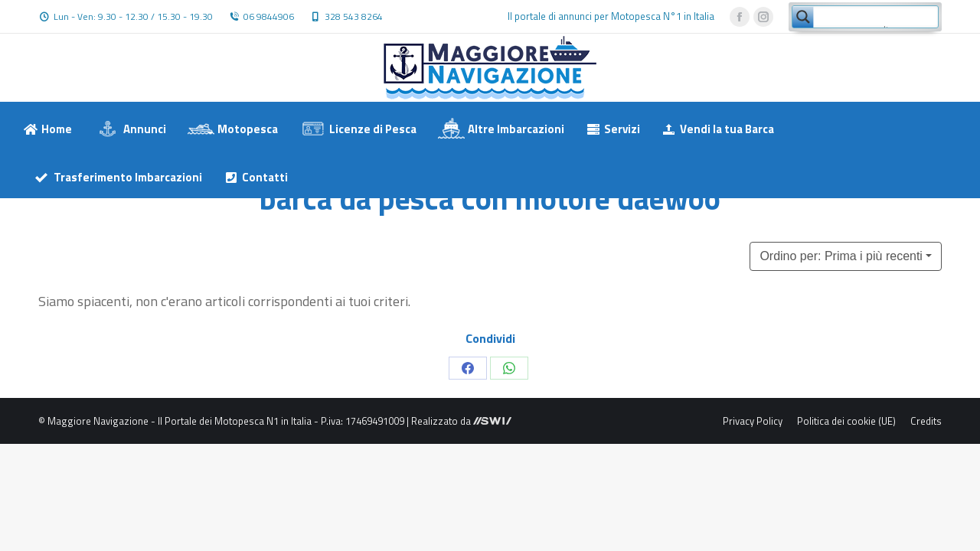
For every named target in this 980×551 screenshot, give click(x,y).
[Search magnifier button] (803, 17)
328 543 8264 (354, 17)
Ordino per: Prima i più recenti (841, 256)
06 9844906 (269, 17)
